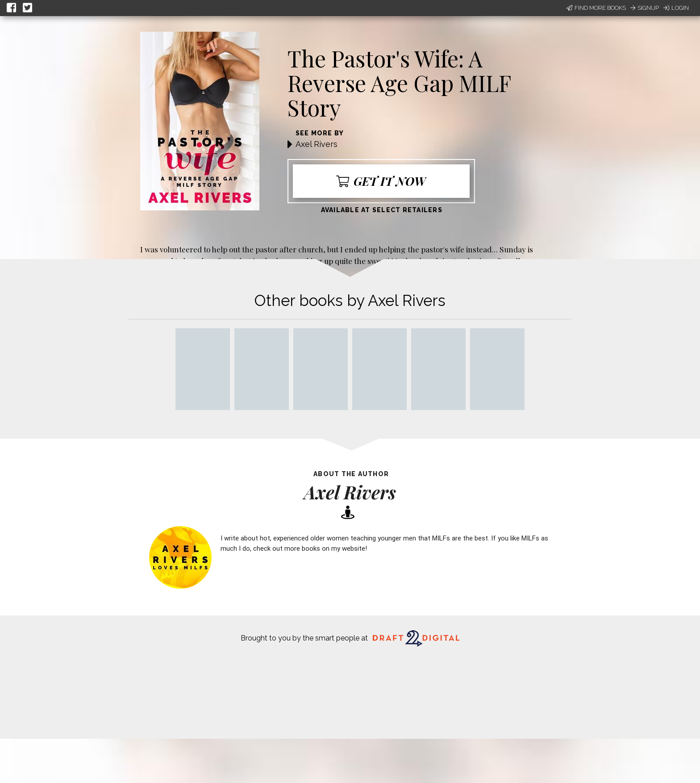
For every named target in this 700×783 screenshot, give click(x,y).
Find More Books (596, 8)
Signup (645, 8)
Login (676, 8)
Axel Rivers (317, 144)
